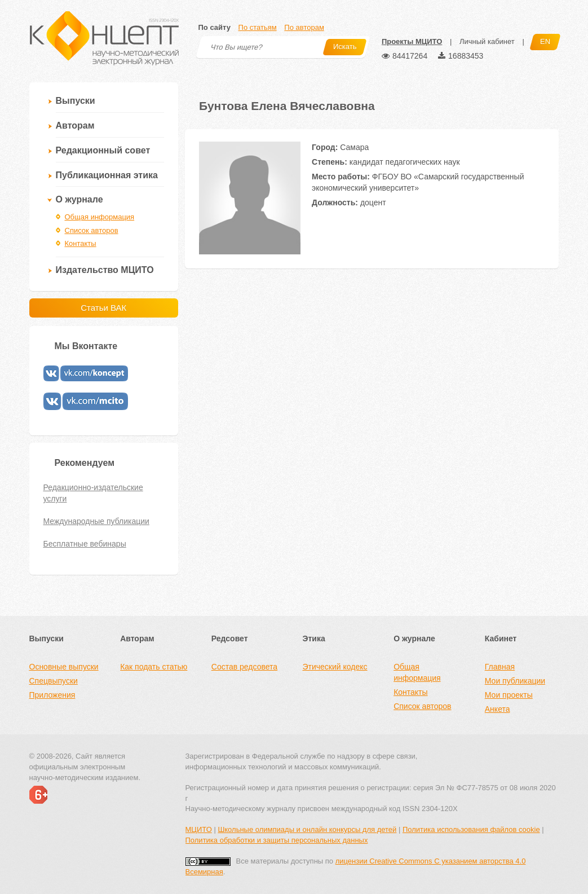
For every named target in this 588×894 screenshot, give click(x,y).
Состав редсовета (244, 667)
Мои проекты (509, 695)
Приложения (52, 695)
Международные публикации (96, 521)
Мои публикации (515, 681)
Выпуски (76, 101)
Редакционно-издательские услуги (93, 493)
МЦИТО (199, 829)
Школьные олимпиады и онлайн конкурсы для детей (307, 829)
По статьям (258, 27)
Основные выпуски (64, 667)
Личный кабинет (487, 41)
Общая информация (100, 217)
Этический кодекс (335, 667)
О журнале (79, 199)
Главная (500, 667)
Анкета (498, 709)
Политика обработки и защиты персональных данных (277, 840)
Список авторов (92, 230)
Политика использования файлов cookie (471, 829)
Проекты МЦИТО (412, 41)
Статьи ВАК (103, 308)
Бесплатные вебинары (85, 544)
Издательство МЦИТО (105, 270)
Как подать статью (154, 667)
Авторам (75, 125)
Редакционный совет (103, 150)
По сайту (215, 27)
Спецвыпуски (54, 681)
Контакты (81, 243)
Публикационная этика (107, 175)
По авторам (304, 27)
